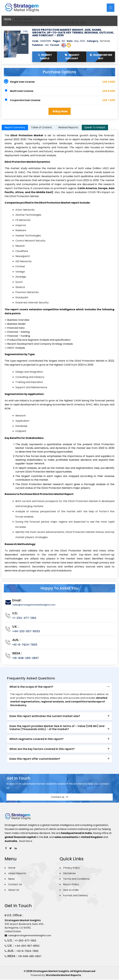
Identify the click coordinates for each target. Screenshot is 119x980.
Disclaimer (70, 874)
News (11, 879)
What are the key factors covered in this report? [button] (42, 749)
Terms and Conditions (76, 879)
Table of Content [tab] (41, 128)
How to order (71, 890)
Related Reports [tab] (68, 128)
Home (7, 19)
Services (105, 41)
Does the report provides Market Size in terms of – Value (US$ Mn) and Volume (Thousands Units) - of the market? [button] (57, 728)
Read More (26, 842)
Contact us (60, 797)
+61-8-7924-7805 (25, 645)
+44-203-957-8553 (26, 632)
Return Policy (71, 885)
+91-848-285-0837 (25, 658)
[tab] (59, 687)
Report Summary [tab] (15, 128)
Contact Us (15, 885)
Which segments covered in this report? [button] (36, 739)
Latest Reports (17, 874)
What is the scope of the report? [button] (31, 687)
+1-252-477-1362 (24, 618)
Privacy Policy (71, 868)
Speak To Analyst (95, 128)
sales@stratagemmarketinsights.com (34, 605)
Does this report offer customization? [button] (35, 759)
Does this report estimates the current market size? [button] (45, 717)
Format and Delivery (76, 896)
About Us (14, 890)
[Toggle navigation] (111, 8)
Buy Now (60, 111)
